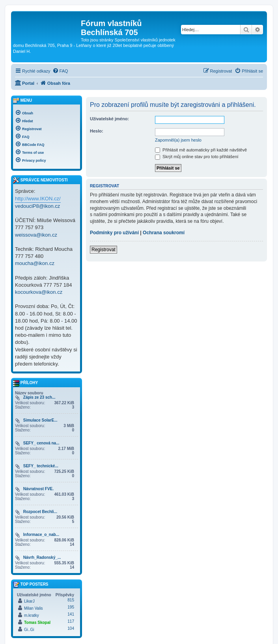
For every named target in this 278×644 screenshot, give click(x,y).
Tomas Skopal (37, 623)
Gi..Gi (29, 630)
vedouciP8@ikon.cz (37, 206)
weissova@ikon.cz (36, 235)
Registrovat (104, 250)
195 (71, 607)
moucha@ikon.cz (35, 263)
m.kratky (32, 615)
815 (71, 600)
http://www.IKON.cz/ (38, 199)
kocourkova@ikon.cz (39, 292)
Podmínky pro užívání (114, 233)
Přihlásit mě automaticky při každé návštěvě (201, 150)
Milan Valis (34, 608)
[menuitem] (60, 71)
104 (71, 628)
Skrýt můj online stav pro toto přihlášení (197, 157)
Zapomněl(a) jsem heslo (178, 140)
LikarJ (29, 601)
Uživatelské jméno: (109, 119)
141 (71, 614)
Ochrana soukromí (164, 233)
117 (71, 621)
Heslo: (97, 131)
